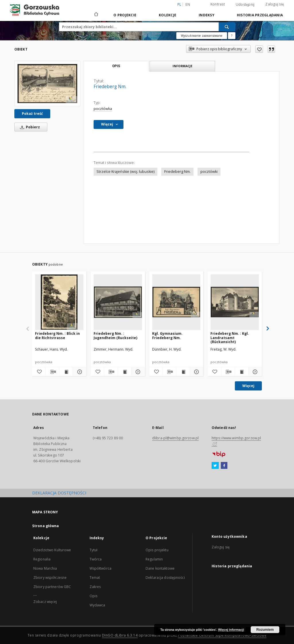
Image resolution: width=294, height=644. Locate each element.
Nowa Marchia (45, 568)
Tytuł (94, 550)
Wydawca (97, 605)
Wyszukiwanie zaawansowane (202, 36)
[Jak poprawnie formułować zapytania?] (232, 36)
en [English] (188, 4)
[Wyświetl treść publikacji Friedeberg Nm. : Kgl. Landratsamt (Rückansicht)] (241, 372)
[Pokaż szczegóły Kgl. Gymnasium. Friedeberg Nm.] (196, 372)
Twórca (96, 559)
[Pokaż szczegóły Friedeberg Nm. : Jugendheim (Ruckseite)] (137, 372)
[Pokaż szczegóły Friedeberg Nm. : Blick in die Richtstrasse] (79, 372)
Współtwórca (100, 568)
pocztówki (209, 172)
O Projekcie (125, 15)
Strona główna (46, 526)
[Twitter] (215, 466)
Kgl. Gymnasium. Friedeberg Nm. (167, 335)
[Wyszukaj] (227, 27)
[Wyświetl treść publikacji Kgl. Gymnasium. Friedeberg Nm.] (183, 372)
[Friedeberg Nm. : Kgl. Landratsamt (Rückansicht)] (235, 302)
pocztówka (103, 109)
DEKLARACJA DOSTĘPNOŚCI (59, 493)
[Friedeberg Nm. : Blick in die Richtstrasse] (59, 302)
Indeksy (207, 15)
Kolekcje (168, 15)
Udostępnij (245, 5)
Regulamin (154, 559)
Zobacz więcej (45, 602)
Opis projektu (157, 550)
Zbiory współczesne (50, 578)
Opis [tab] (116, 66)
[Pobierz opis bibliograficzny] (52, 372)
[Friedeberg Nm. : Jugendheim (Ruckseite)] (118, 302)
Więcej (248, 386)
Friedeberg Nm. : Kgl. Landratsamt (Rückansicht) (230, 338)
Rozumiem (265, 630)
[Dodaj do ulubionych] (259, 49)
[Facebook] (224, 466)
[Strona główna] (96, 15)
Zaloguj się (275, 4)
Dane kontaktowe (160, 568)
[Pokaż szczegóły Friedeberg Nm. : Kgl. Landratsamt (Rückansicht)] (254, 372)
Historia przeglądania (260, 15)
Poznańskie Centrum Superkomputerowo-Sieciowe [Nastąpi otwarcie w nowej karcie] (222, 635)
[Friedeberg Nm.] (47, 84)
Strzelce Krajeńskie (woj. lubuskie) (125, 172)
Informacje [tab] (182, 66)
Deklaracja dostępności (165, 578)
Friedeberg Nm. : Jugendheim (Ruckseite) (115, 335)
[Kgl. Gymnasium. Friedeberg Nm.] (176, 302)
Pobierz (29, 127)
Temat (95, 578)
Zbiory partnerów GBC (52, 587)
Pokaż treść (32, 114)
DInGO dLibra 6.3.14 (120, 635)
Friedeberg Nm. (177, 172)
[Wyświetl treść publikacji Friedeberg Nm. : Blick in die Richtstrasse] (66, 372)
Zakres (95, 587)
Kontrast (218, 4)
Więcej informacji (231, 630)
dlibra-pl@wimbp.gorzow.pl (175, 438)
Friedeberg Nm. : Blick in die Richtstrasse (57, 335)
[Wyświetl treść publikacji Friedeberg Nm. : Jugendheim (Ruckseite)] (125, 372)
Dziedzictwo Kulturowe (52, 550)
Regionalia (42, 559)
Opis (93, 596)
